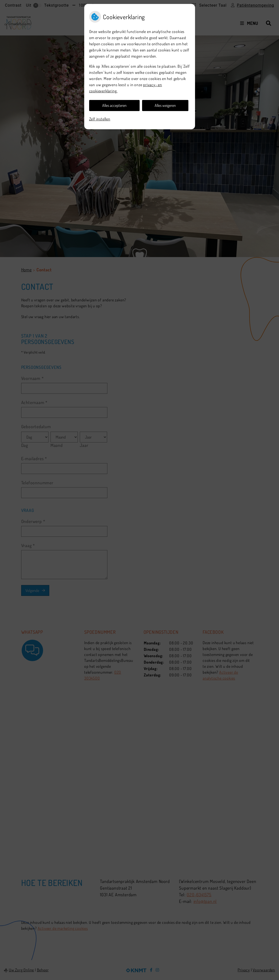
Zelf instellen (100, 119)
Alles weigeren (165, 105)
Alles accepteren (114, 105)
